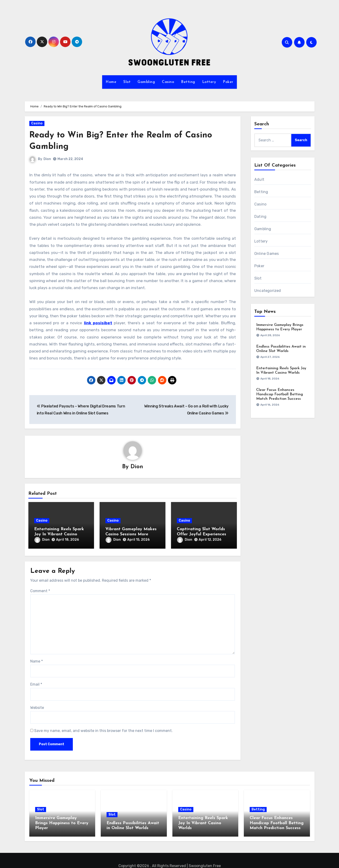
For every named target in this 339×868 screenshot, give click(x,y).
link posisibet (98, 323)
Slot (127, 82)
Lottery (209, 82)
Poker (228, 82)
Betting (188, 82)
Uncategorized (268, 291)
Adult (259, 179)
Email (36, 683)
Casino (168, 82)
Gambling (146, 82)
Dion (47, 159)
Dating (260, 217)
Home (111, 82)
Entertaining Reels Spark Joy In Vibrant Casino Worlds (59, 534)
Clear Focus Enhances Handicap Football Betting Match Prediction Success (280, 394)
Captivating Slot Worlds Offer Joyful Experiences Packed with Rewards (201, 534)
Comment (40, 589)
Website (37, 706)
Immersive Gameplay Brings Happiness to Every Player (62, 822)
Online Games (267, 254)
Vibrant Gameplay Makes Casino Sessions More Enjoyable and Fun (131, 534)
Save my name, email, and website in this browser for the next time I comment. (103, 730)
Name (37, 660)
